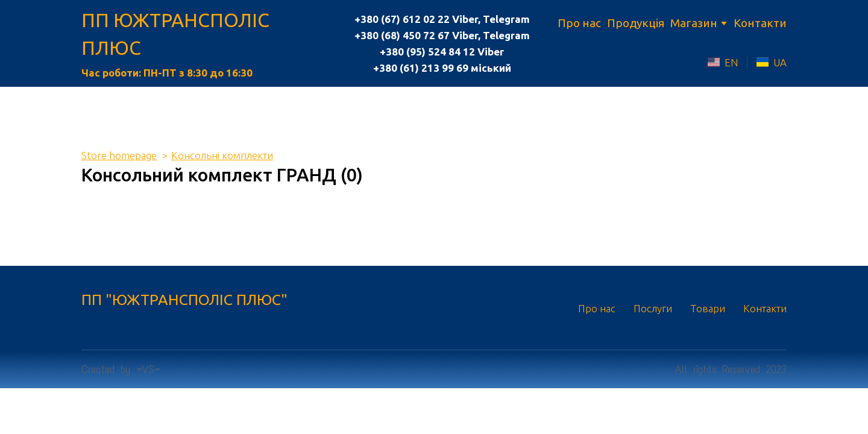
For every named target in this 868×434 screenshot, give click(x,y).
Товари (708, 308)
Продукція (636, 23)
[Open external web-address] (714, 62)
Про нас (579, 23)
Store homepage (119, 155)
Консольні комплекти (222, 155)
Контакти (760, 23)
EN (731, 62)
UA (780, 62)
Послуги (653, 308)
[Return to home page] (207, 34)
